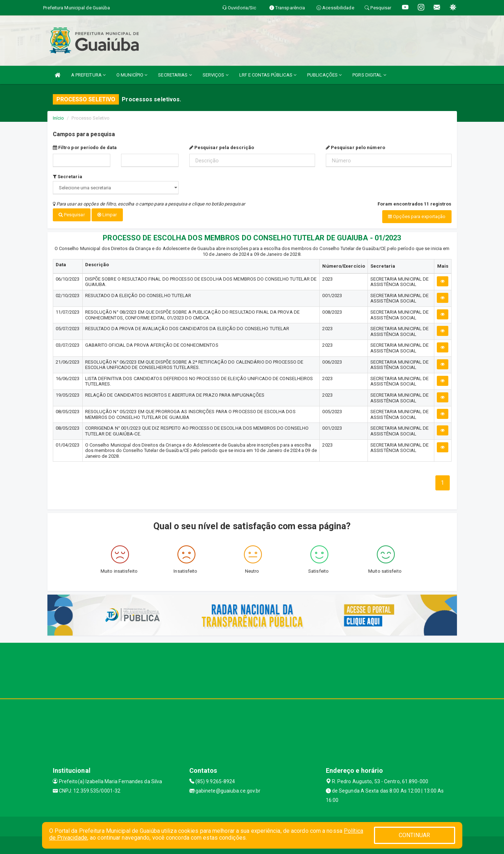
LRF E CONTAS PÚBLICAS (268, 75)
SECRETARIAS (175, 75)
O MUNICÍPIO (132, 75)
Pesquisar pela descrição (222, 147)
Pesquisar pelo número (355, 147)
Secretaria (68, 177)
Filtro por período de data (85, 147)
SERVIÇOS (216, 75)
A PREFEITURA (88, 75)
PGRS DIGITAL (369, 75)
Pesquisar (72, 215)
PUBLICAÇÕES (324, 75)
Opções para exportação (417, 216)
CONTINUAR (415, 835)
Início (59, 118)
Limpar (107, 215)
